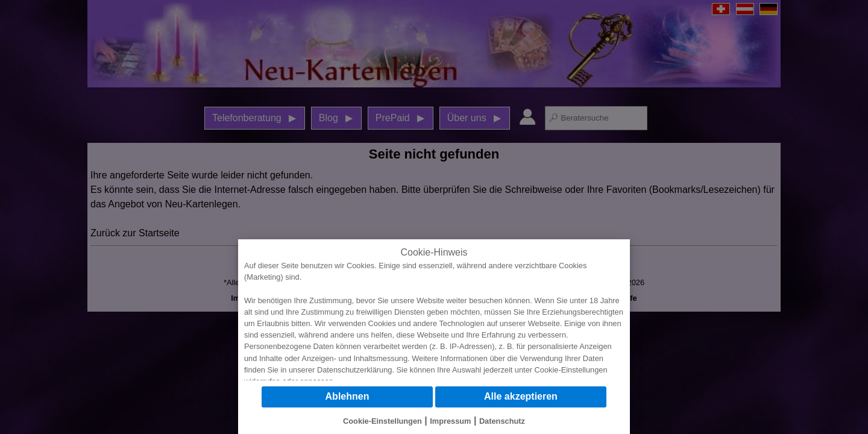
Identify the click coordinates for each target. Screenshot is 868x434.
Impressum (450, 421)
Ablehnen (348, 396)
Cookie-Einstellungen (571, 370)
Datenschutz (502, 421)
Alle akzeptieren (521, 396)
